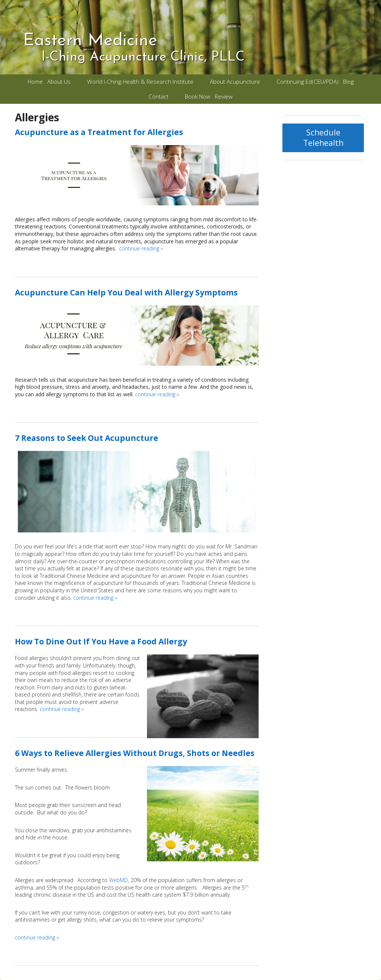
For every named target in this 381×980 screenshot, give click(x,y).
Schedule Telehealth (323, 138)
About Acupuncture (235, 82)
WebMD (119, 880)
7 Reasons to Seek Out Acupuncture (87, 438)
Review (224, 97)
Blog (348, 82)
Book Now (198, 97)
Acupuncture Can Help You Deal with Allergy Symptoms (126, 292)
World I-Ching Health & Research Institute (140, 82)
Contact (159, 97)
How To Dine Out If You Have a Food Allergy (101, 641)
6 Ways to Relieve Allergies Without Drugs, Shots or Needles (135, 753)
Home (35, 82)
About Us (59, 82)
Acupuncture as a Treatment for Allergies (99, 132)
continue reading (141, 248)
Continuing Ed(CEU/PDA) (308, 82)
